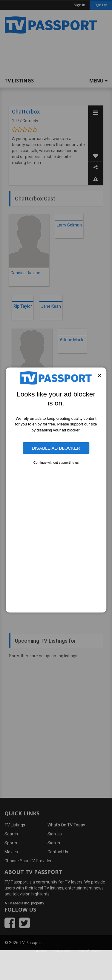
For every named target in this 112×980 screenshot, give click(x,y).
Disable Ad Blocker (56, 448)
